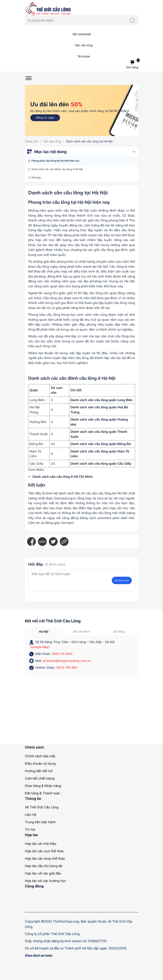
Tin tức (30, 829)
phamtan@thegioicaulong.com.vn (67, 661)
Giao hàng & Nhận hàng (43, 786)
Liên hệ (31, 815)
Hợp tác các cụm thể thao (44, 851)
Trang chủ (32, 141)
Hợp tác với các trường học (45, 881)
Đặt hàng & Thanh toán (42, 793)
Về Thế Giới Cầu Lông (42, 807)
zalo (42, 541)
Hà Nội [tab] (44, 631)
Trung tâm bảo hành (40, 822)
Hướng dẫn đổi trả (39, 771)
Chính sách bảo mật (40, 756)
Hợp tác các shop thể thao (45, 858)
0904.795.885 (67, 667)
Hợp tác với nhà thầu (41, 844)
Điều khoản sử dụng (40, 763)
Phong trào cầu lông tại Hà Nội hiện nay (55, 161)
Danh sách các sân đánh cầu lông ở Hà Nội (57, 169)
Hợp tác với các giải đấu (43, 873)
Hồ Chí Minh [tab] (81, 631)
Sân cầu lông (52, 141)
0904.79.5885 (62, 654)
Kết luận (36, 177)
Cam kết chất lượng (40, 778)
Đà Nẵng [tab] (119, 631)
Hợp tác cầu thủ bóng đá (44, 866)
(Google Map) (40, 647)
